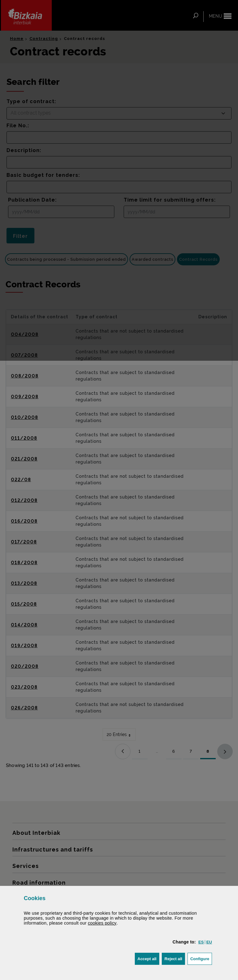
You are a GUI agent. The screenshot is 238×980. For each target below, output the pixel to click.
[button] (201, 942)
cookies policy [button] (102, 923)
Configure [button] (201, 958)
